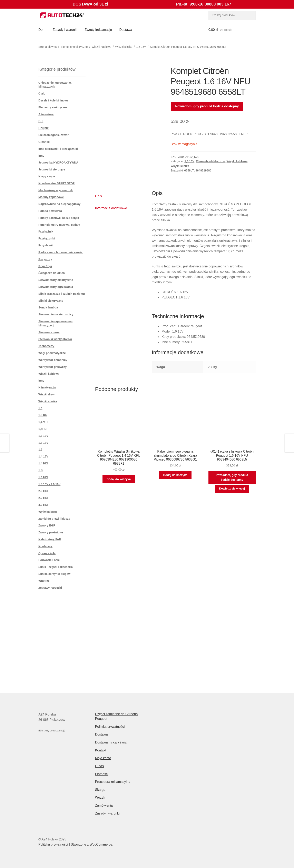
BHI (41, 121)
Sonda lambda (48, 307)
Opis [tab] (99, 196)
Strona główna (48, 47)
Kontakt (101, 750)
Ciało (42, 93)
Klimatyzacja (47, 387)
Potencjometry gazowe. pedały (59, 225)
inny (41, 156)
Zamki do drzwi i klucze (54, 519)
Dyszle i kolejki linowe (53, 100)
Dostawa (126, 30)
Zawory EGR (47, 525)
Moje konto (103, 758)
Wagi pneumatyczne (52, 353)
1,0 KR (43, 415)
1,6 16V (141, 47)
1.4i (41, 470)
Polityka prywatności (110, 727)
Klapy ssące (47, 176)
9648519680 (204, 170)
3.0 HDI (43, 505)
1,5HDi (43, 429)
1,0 (40, 408)
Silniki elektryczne (51, 301)
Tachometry (46, 346)
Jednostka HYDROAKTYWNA (58, 162)
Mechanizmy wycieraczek (56, 190)
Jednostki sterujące (52, 169)
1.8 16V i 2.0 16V (49, 484)
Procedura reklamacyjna (113, 782)
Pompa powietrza (50, 211)
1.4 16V (43, 456)
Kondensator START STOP (57, 183)
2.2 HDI (43, 498)
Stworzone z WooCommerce (91, 844)
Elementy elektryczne (74, 47)
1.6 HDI (43, 477)
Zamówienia (104, 805)
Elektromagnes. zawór (53, 135)
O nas (100, 766)
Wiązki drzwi (47, 394)
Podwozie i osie (49, 560)
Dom (42, 30)
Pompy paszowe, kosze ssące (59, 218)
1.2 (40, 450)
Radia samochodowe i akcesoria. (61, 252)
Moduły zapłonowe (51, 197)
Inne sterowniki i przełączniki (58, 149)
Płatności (102, 774)
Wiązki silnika (124, 47)
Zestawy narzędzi (50, 588)
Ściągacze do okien (52, 273)
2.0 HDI (43, 491)
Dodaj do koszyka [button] (119, 479)
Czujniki (44, 128)
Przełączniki (47, 238)
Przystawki (46, 245)
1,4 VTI (43, 422)
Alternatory (46, 114)
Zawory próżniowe (51, 532)
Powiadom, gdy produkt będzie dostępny (207, 106)
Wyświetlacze (48, 512)
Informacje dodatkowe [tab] (111, 208)
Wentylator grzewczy (52, 367)
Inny (41, 381)
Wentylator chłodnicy (53, 360)
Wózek (100, 797)
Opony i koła (47, 553)
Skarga (100, 790)
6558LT (189, 170)
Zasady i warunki (65, 30)
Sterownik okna (49, 332)
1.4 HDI (43, 463)
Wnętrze (44, 581)
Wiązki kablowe (101, 47)
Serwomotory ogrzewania (56, 287)
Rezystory (45, 259)
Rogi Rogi (45, 266)
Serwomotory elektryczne (56, 280)
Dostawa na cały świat (111, 742)
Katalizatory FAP (50, 539)
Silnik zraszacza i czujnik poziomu (62, 294)
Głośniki (44, 142)
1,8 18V (43, 443)
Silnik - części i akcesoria (56, 567)
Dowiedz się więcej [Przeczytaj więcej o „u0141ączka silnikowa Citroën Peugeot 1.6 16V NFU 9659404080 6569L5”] (232, 489)
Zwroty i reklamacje (98, 30)
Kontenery (45, 546)
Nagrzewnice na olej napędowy (59, 204)
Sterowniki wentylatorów (55, 339)
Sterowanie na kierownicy (56, 314)
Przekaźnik (46, 231)
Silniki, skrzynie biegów (54, 574)
